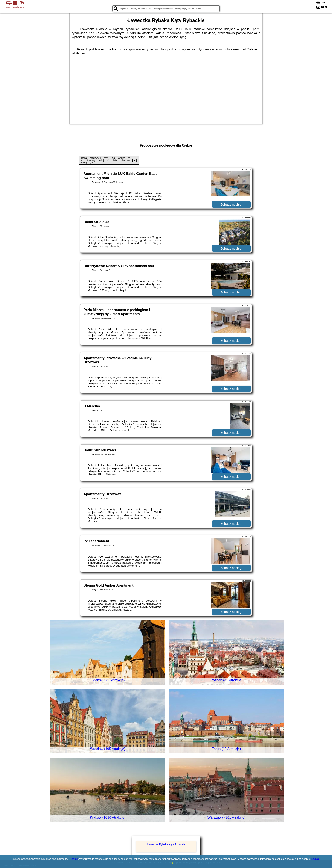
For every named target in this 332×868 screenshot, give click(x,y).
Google (74, 859)
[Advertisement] (166, 88)
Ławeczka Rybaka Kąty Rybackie (166, 844)
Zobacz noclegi (231, 204)
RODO (315, 859)
